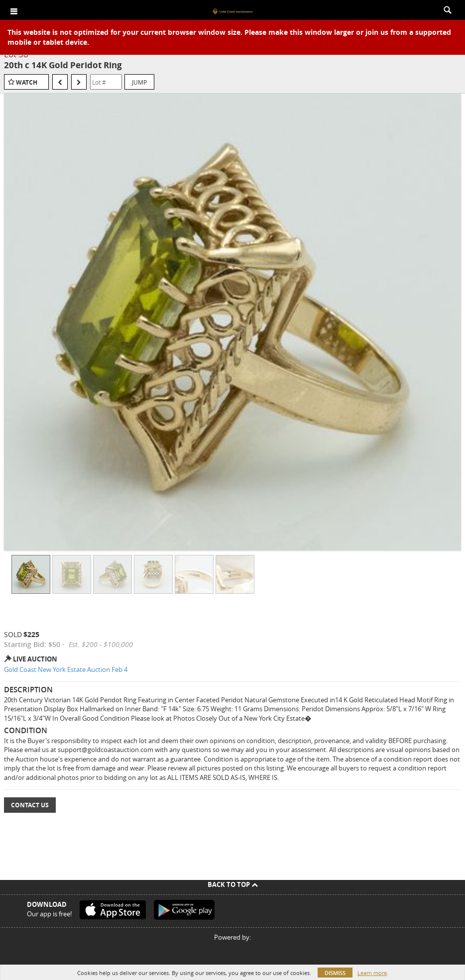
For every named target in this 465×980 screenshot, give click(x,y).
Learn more (372, 973)
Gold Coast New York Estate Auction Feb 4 (66, 669)
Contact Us (30, 805)
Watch (27, 82)
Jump (139, 82)
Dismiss (335, 973)
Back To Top (233, 884)
